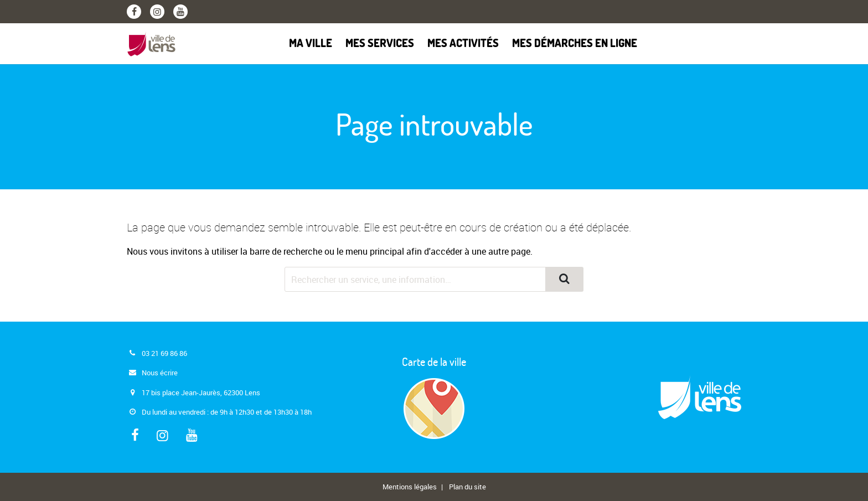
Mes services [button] (380, 44)
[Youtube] (180, 12)
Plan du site (467, 487)
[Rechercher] (564, 279)
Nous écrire (160, 373)
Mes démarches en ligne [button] (575, 44)
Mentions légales (410, 487)
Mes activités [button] (463, 44)
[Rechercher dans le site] (415, 279)
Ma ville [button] (311, 44)
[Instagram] (157, 12)
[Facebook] (134, 12)
